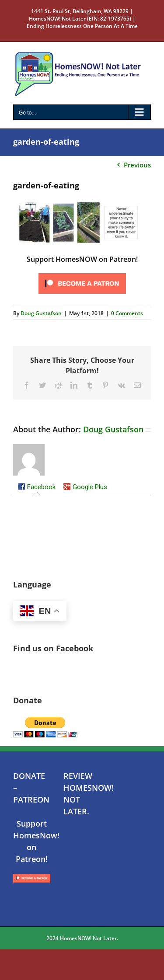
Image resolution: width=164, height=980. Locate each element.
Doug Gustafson (41, 313)
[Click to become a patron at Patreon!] (82, 274)
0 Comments (127, 313)
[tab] (37, 487)
